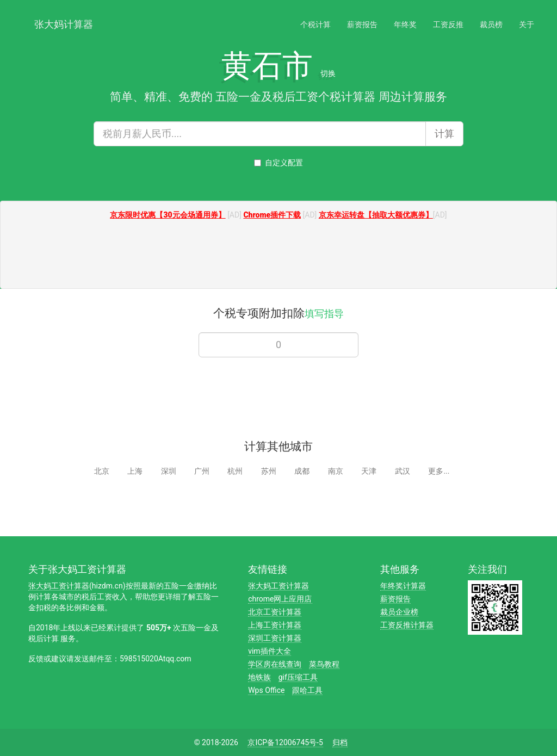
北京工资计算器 (275, 612)
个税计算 (315, 24)
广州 (202, 471)
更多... (439, 471)
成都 (302, 471)
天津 (369, 471)
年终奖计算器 (403, 586)
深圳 (169, 471)
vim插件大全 (269, 651)
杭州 (235, 471)
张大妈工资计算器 (59, 586)
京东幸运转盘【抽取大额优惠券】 (376, 215)
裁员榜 (491, 24)
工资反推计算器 (407, 625)
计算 (444, 134)
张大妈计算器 (64, 23)
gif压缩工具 (298, 677)
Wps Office (266, 690)
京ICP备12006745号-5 (285, 742)
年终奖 (405, 24)
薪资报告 (362, 24)
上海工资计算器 (275, 625)
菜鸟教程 (324, 664)
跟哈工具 (307, 690)
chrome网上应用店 (280, 599)
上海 (135, 471)
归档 (340, 742)
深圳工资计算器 (275, 638)
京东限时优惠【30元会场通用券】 (168, 215)
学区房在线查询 (275, 664)
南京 (336, 471)
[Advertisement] (278, 256)
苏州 (269, 471)
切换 (328, 73)
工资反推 (448, 24)
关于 (527, 24)
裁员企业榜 (399, 612)
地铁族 (259, 677)
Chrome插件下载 (272, 215)
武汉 (403, 471)
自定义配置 (278, 163)
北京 (102, 471)
